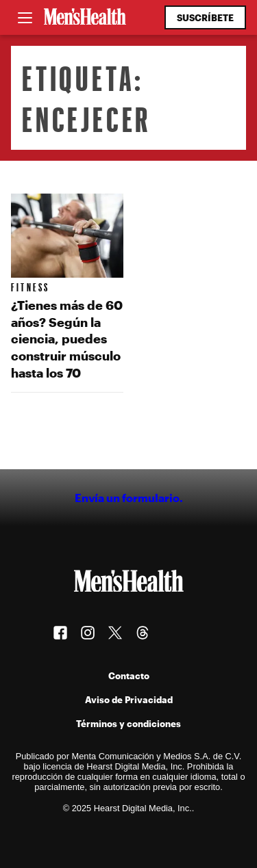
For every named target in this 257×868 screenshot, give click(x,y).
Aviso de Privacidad (129, 699)
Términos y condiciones (128, 723)
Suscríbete (205, 17)
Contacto (129, 675)
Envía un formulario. (129, 498)
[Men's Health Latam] (85, 18)
